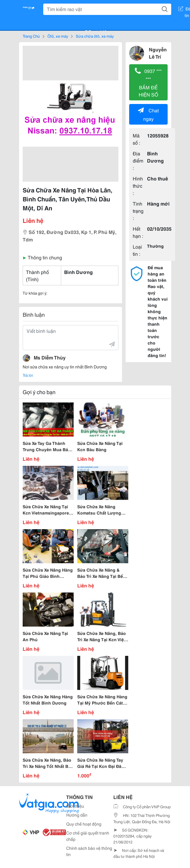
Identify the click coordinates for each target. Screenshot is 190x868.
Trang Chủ (31, 36)
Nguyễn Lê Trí (158, 53)
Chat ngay (148, 114)
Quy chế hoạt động (84, 824)
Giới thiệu (75, 806)
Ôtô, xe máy (58, 36)
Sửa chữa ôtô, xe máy (95, 36)
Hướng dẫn (77, 815)
